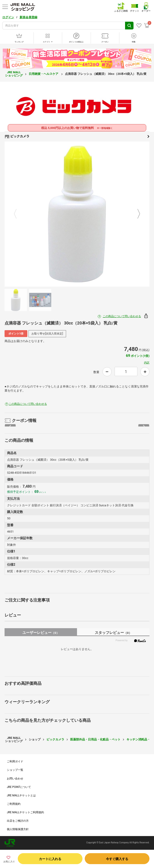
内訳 (147, 363)
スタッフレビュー (113, 633)
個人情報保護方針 (18, 829)
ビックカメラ (77, 136)
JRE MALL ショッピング (14, 74)
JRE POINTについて (19, 787)
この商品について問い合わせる (122, 316)
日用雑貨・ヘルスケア (44, 74)
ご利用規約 (14, 804)
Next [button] (136, 214)
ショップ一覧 (15, 770)
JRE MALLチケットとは (21, 795)
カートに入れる (50, 859)
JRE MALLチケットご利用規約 (25, 812)
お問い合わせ (15, 779)
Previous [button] (18, 214)
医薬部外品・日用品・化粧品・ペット (95, 739)
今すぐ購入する (117, 859)
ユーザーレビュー (41, 633)
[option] (77, 214)
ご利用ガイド (15, 761)
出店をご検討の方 (18, 821)
